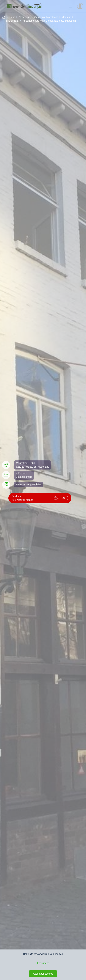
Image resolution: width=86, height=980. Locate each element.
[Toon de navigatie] (71, 6)
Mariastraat (12, 21)
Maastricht (67, 17)
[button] (65, 498)
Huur (12, 17)
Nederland (24, 17)
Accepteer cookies (43, 974)
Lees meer (43, 963)
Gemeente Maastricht (46, 17)
